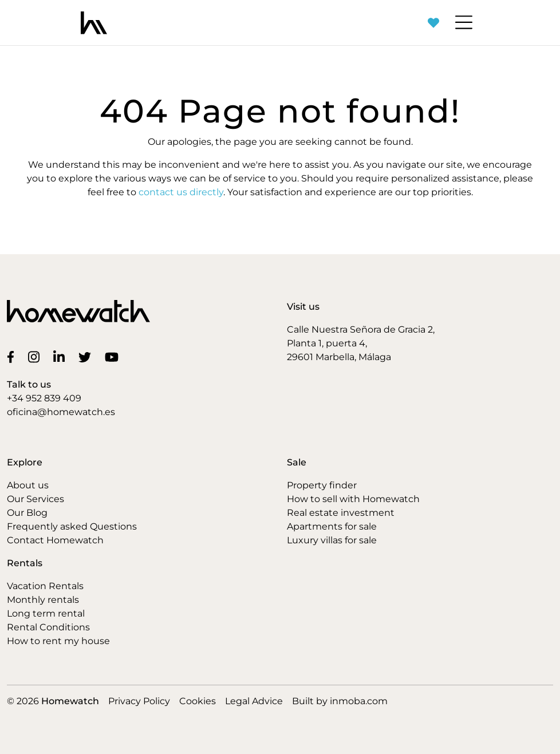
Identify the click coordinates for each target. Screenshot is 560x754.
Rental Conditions (48, 627)
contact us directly (181, 192)
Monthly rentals (43, 600)
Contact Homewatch (55, 540)
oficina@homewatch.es (61, 412)
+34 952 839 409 (44, 398)
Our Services (36, 499)
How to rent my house (58, 641)
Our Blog (27, 513)
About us (28, 485)
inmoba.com (359, 701)
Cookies (198, 701)
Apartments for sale (332, 526)
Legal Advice (254, 701)
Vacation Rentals (45, 586)
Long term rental (46, 613)
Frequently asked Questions (72, 526)
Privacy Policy (139, 701)
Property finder (322, 485)
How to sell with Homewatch (353, 499)
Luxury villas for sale (332, 540)
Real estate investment (341, 513)
